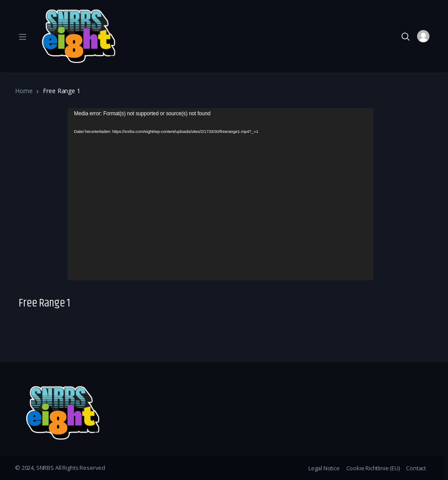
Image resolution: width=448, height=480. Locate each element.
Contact (416, 468)
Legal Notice (324, 468)
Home (24, 91)
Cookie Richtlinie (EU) (373, 468)
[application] (221, 194)
